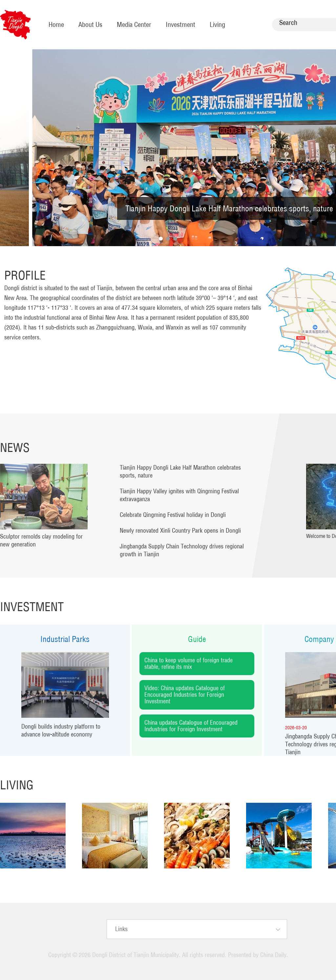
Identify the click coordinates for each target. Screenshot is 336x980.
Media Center (134, 24)
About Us (90, 24)
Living (217, 24)
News (15, 447)
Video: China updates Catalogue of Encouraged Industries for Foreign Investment (185, 695)
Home (56, 24)
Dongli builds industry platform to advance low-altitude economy (61, 730)
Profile (25, 275)
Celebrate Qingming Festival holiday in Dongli (173, 515)
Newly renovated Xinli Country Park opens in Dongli (180, 531)
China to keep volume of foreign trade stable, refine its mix (189, 663)
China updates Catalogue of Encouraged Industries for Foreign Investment (191, 726)
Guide (197, 639)
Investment (180, 24)
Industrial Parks (65, 639)
